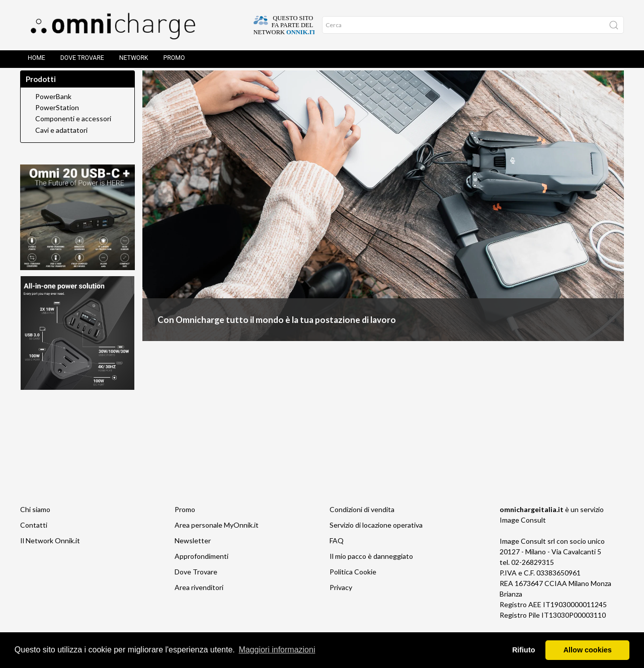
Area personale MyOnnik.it (217, 535)
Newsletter (193, 551)
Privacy (341, 597)
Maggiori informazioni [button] (277, 650)
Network (134, 60)
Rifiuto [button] (524, 650)
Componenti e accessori (73, 129)
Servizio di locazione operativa (376, 535)
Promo (174, 60)
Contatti (34, 535)
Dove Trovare (82, 60)
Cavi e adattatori (61, 140)
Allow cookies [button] (588, 650)
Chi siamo (35, 519)
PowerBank (53, 107)
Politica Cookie (353, 582)
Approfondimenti (202, 566)
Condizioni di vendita (362, 519)
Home (36, 60)
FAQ (337, 551)
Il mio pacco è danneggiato (371, 566)
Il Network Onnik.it (50, 551)
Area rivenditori (199, 597)
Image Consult (523, 530)
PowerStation (57, 118)
